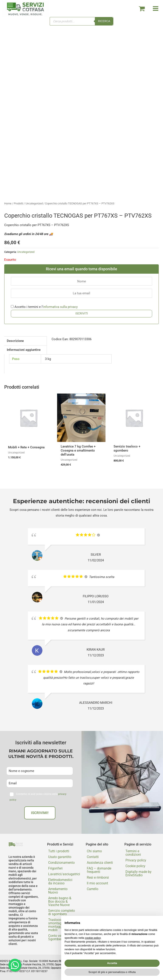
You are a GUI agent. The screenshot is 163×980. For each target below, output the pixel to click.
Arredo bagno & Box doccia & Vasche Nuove (60, 901)
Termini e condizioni (133, 853)
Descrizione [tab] (15, 341)
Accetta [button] (112, 963)
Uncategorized (34, 203)
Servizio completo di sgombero (62, 912)
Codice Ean (60, 339)
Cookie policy (135, 866)
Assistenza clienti (100, 863)
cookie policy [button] (93, 938)
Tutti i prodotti (59, 851)
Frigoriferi (55, 868)
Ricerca (104, 21)
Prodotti (18, 203)
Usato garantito (60, 857)
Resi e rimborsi (98, 877)
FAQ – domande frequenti (99, 870)
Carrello (93, 889)
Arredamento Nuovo (58, 891)
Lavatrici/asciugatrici (63, 874)
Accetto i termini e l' (44, 307)
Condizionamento (61, 863)
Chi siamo (94, 851)
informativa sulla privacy (60, 307)
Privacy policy (136, 860)
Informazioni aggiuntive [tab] (24, 350)
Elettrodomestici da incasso (60, 882)
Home (8, 203)
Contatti (93, 857)
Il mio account (97, 883)
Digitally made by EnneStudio (138, 873)
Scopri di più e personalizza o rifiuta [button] (112, 972)
